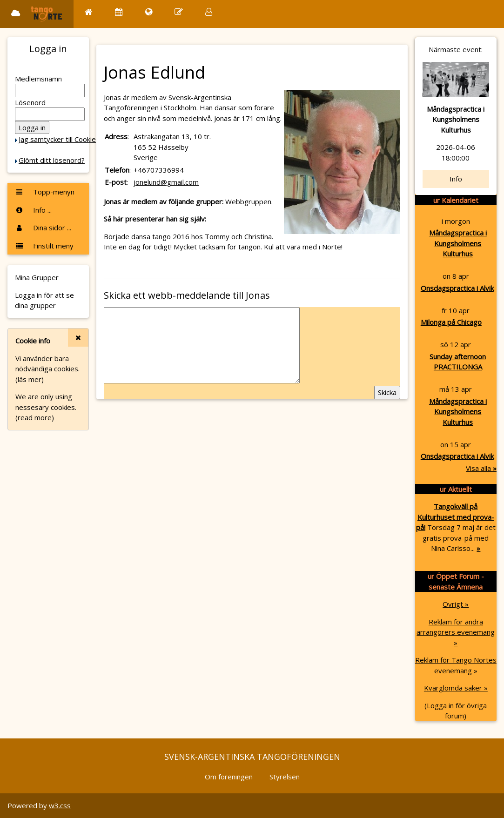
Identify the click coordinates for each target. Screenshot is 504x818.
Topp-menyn (45, 192)
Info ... (33, 210)
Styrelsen (285, 777)
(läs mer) (30, 379)
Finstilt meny (44, 246)
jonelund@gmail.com (166, 182)
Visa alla (481, 468)
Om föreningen (229, 777)
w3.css (60, 805)
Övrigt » (456, 604)
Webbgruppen (248, 201)
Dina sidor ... (43, 228)
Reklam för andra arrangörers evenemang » (456, 632)
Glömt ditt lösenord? (52, 160)
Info (456, 179)
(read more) (35, 417)
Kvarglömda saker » (456, 688)
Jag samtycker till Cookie (57, 139)
